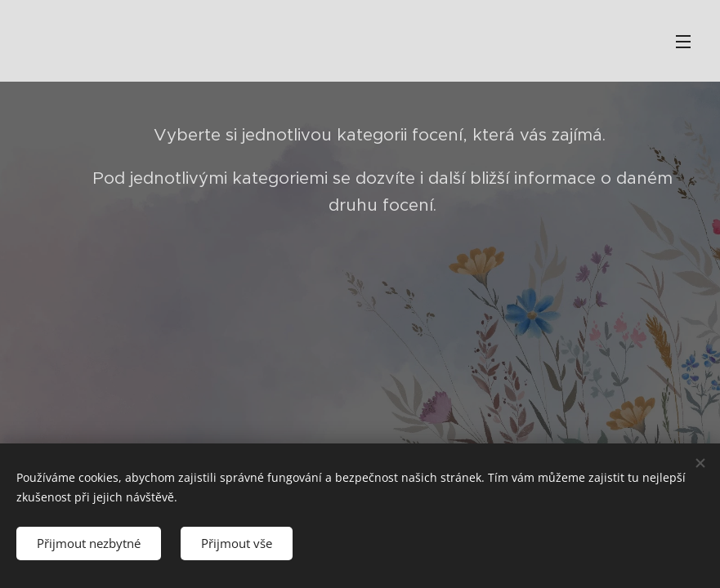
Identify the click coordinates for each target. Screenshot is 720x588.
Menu (683, 42)
